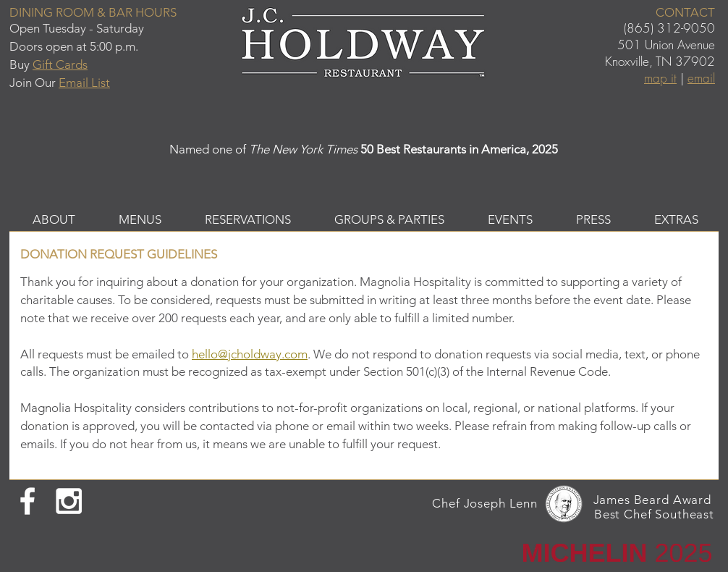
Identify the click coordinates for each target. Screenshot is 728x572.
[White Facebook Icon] (27, 501)
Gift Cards (60, 64)
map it (660, 78)
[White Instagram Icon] (69, 501)
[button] (54, 220)
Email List (84, 83)
